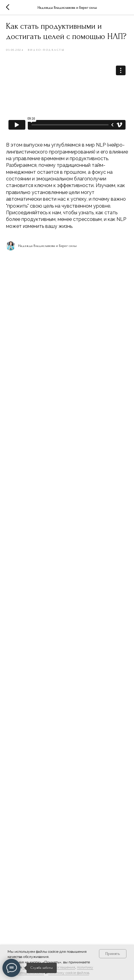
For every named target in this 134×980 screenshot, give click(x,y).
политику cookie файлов (69, 973)
